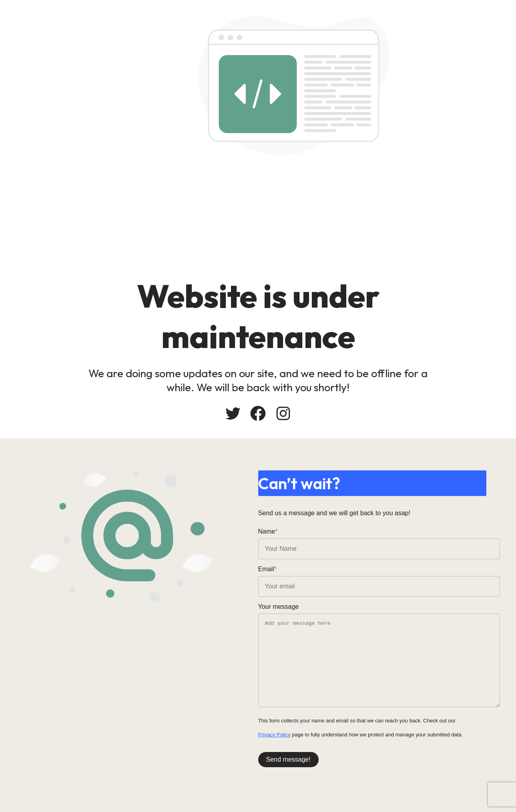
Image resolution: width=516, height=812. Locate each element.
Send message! (288, 759)
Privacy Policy (274, 735)
